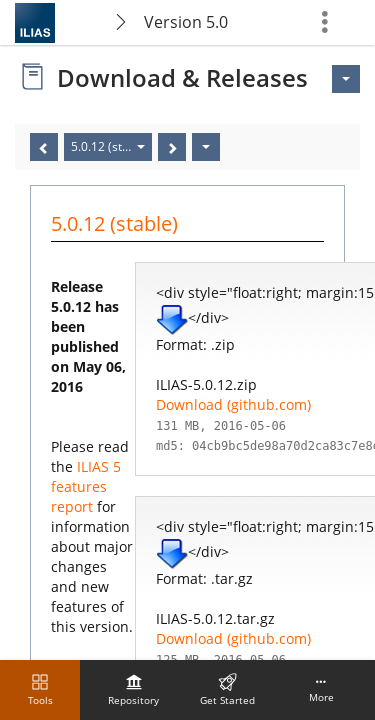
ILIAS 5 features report (86, 486)
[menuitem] (134, 690)
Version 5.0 (186, 22)
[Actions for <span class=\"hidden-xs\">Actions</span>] (346, 79)
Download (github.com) (233, 404)
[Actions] (206, 147)
